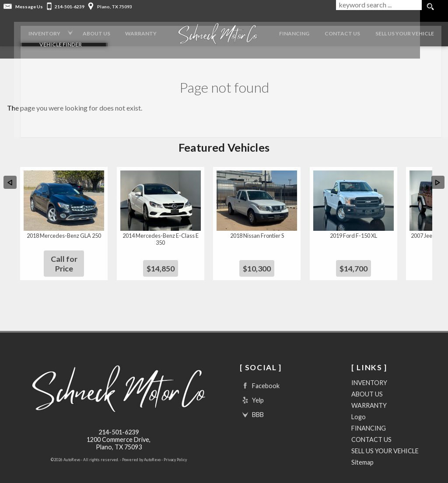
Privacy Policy (175, 447)
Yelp (252, 387)
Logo (359, 404)
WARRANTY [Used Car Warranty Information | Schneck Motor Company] (130, 30)
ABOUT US (367, 381)
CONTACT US (371, 426)
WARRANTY (369, 392)
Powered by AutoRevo (141, 447)
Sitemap (362, 449)
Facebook (260, 373)
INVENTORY (369, 370)
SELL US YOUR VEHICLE (385, 438)
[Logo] (211, 31)
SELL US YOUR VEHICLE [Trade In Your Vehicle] (409, 30)
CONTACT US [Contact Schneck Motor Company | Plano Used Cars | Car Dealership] (343, 30)
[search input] (378, 7)
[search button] (430, 7)
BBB (252, 401)
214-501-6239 (119, 419)
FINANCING (291, 30)
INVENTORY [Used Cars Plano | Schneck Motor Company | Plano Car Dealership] (26, 30)
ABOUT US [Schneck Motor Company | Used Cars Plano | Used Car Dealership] (82, 30)
